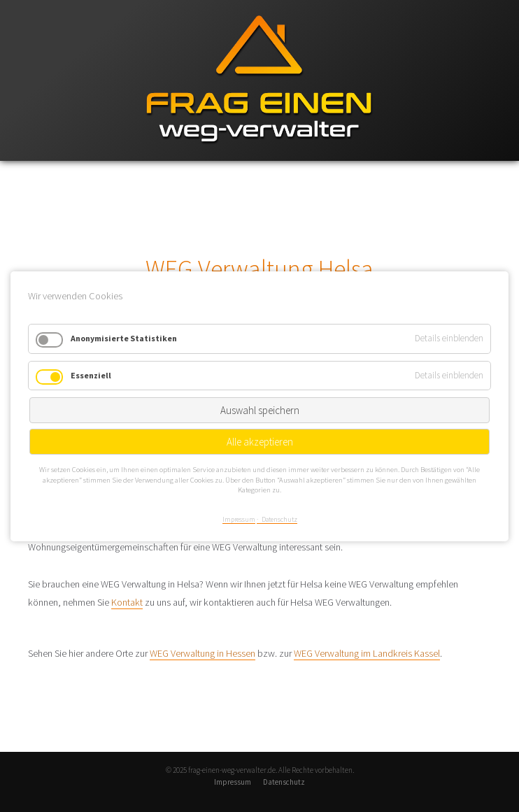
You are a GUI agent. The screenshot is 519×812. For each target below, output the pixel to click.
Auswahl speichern (260, 410)
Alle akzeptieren (260, 442)
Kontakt (127, 602)
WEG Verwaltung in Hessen (202, 653)
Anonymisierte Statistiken (124, 338)
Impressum (233, 782)
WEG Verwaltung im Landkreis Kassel (367, 653)
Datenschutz (284, 782)
